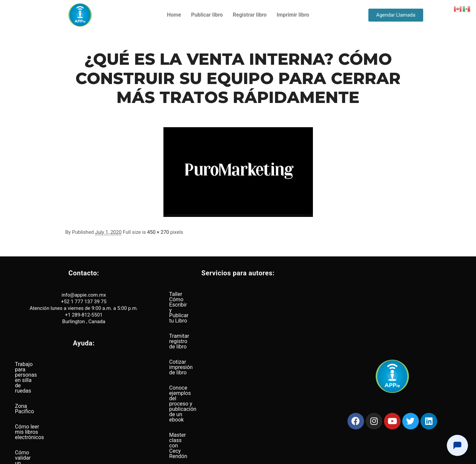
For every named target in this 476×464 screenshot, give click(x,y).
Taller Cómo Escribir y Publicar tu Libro (215, 294)
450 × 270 (158, 232)
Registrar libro (250, 15)
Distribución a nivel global (45, 425)
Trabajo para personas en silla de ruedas (63, 364)
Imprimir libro (293, 15)
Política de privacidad (217, 456)
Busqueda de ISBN (191, 386)
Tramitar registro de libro (198, 309)
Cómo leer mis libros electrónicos (54, 395)
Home (174, 15)
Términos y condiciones (257, 456)
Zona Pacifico (31, 379)
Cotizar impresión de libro (199, 325)
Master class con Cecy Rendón (205, 355)
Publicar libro (207, 15)
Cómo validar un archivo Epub (50, 410)
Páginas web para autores (200, 371)
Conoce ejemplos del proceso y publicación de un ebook (235, 340)
